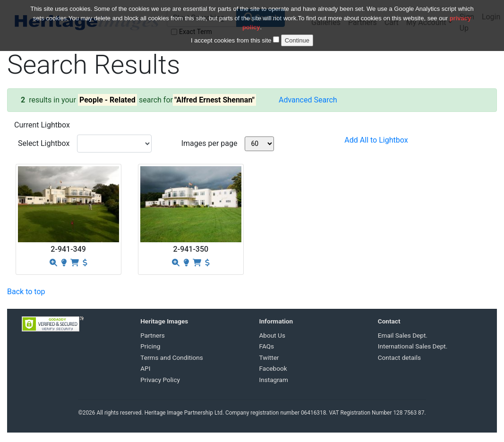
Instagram (274, 380)
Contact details (399, 357)
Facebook (273, 368)
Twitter (269, 357)
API (145, 368)
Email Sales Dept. (403, 335)
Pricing (150, 346)
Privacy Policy (160, 380)
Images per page (209, 143)
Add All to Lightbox (376, 140)
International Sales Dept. (413, 346)
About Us (272, 335)
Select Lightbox (44, 143)
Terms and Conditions (172, 357)
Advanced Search (308, 100)
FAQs (267, 346)
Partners (153, 335)
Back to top (26, 292)
